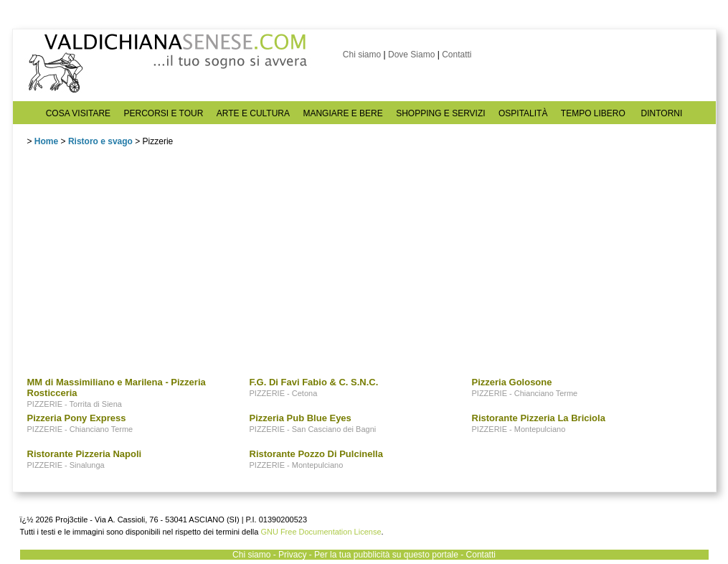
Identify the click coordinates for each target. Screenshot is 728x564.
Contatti (457, 55)
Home (46, 141)
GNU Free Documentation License (321, 532)
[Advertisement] (135, 265)
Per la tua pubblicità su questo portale (386, 555)
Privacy (292, 555)
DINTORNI (662, 113)
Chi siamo (362, 55)
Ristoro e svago (100, 141)
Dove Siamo (411, 55)
